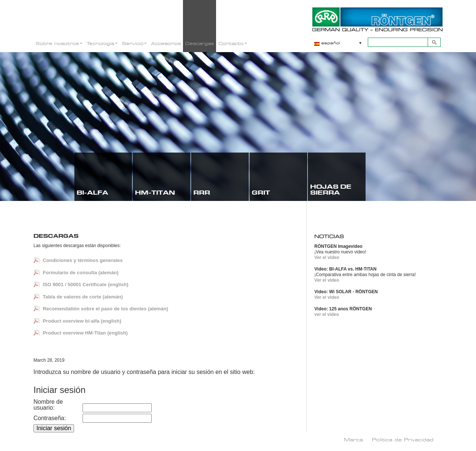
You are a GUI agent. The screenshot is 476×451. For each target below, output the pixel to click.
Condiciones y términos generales (83, 260)
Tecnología (100, 43)
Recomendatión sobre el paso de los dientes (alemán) (105, 309)
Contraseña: (50, 418)
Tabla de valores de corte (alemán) (83, 297)
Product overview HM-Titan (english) (85, 333)
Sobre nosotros (57, 43)
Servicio (133, 43)
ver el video (327, 314)
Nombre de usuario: (48, 405)
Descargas (200, 43)
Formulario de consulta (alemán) (81, 273)
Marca (353, 439)
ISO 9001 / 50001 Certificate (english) (86, 284)
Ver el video (327, 258)
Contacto (231, 43)
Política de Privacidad (403, 439)
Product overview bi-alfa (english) (82, 321)
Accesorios (166, 43)
